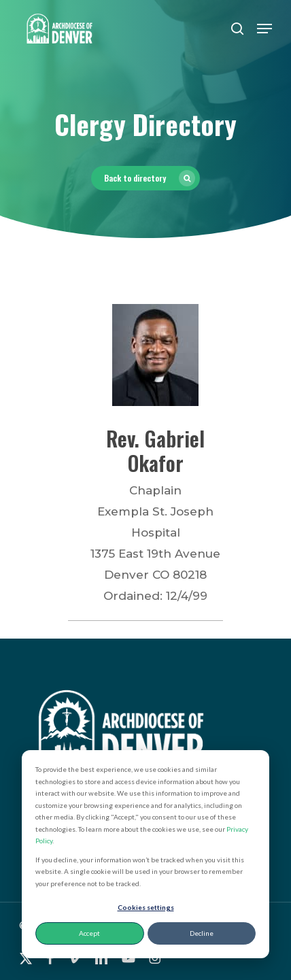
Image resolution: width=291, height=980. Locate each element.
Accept (89, 933)
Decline (202, 933)
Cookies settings (146, 907)
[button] (264, 29)
